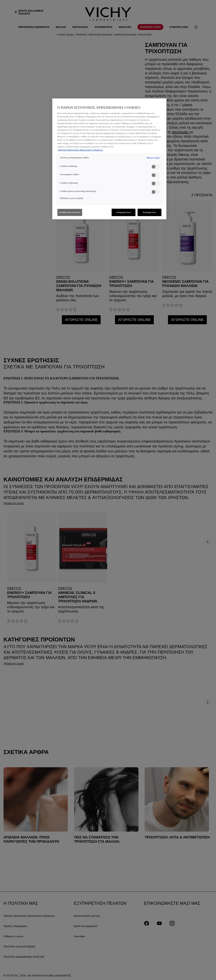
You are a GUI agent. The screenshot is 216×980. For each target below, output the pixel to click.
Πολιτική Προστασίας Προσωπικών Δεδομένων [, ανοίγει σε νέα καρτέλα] (81, 150)
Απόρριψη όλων (124, 212)
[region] (109, 159)
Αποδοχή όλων (149, 212)
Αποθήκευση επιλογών (70, 212)
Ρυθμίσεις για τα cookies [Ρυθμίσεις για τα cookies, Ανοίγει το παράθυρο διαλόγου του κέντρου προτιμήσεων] (72, 198)
